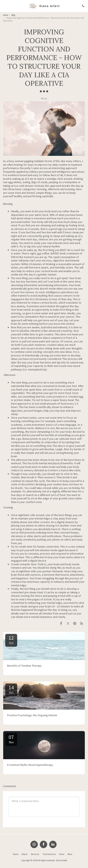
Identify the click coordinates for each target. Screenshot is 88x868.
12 (11, 640)
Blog (13, 15)
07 (11, 739)
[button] (4, 6)
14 (11, 689)
